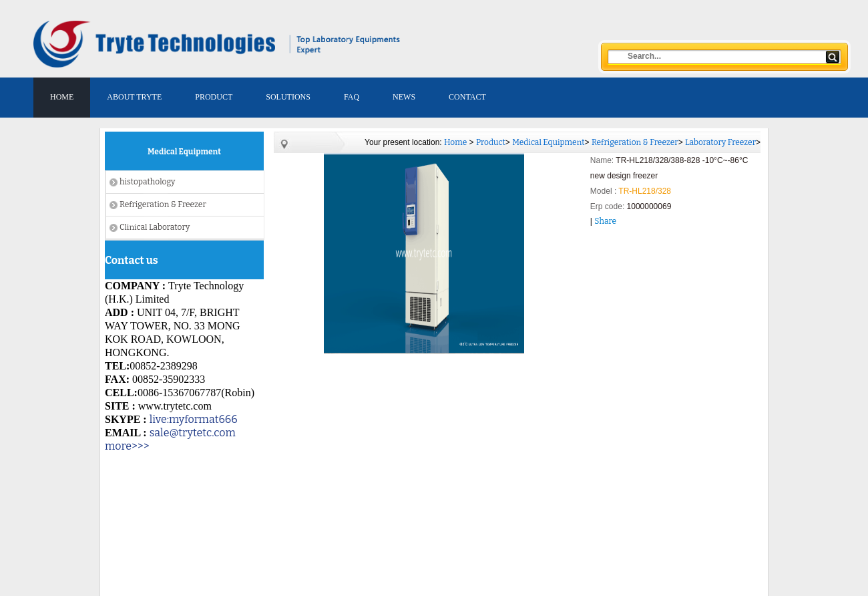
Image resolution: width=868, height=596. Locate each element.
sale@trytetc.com (193, 433)
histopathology (147, 182)
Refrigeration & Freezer (163, 204)
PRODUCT (214, 97)
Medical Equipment (548, 142)
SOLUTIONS (288, 97)
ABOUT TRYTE (134, 97)
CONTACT (467, 97)
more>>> (127, 446)
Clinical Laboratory (155, 227)
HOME (62, 97)
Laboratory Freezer (720, 142)
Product (491, 142)
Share (605, 221)
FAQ (352, 97)
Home (455, 142)
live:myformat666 (194, 419)
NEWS (404, 97)
